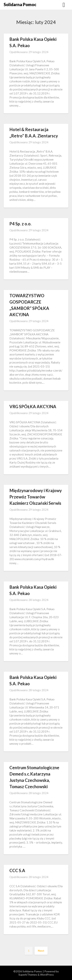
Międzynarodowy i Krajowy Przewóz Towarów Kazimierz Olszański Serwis (36, 497)
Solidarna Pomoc (20, 5)
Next (41, 951)
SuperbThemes (28, 975)
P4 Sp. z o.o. (20, 224)
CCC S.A (17, 870)
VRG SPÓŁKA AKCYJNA (33, 407)
